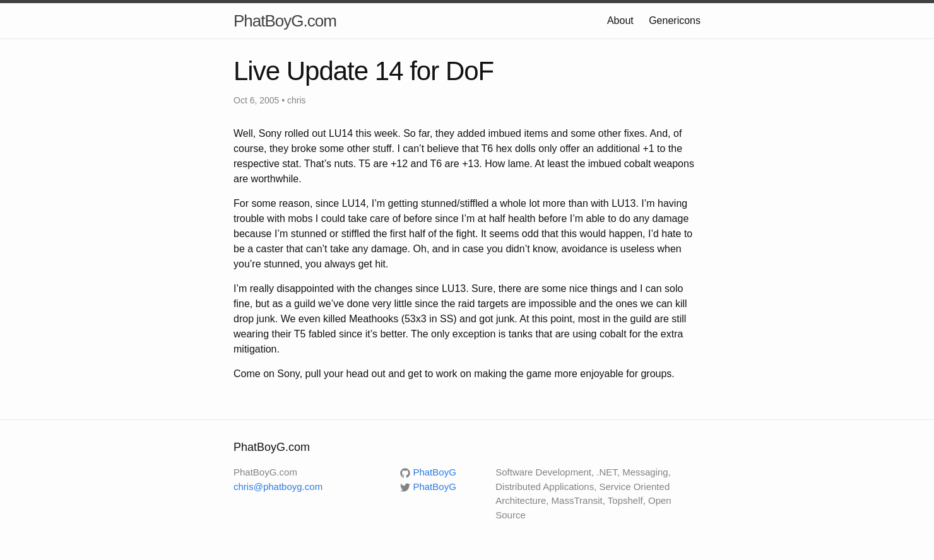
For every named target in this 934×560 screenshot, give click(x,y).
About (620, 20)
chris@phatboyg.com (278, 487)
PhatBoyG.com (285, 21)
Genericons (675, 20)
